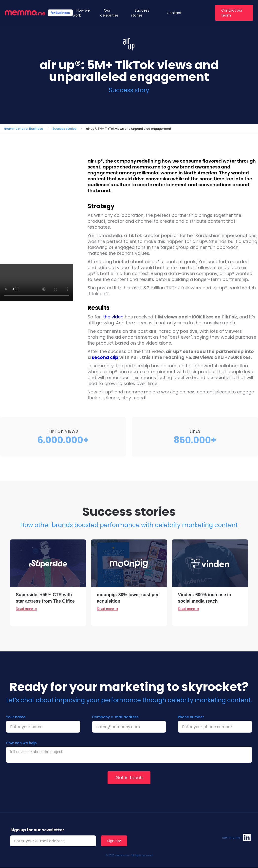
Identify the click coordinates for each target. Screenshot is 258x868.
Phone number (191, 717)
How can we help (21, 743)
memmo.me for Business (23, 129)
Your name (16, 717)
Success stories (140, 13)
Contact (174, 13)
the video (113, 317)
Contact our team (232, 13)
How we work (81, 13)
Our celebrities (109, 13)
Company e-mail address (115, 717)
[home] (39, 13)
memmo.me (231, 837)
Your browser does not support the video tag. (37, 283)
